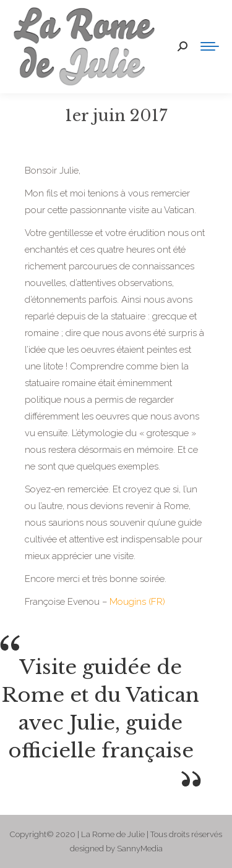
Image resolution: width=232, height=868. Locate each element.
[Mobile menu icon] (210, 46)
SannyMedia (140, 849)
